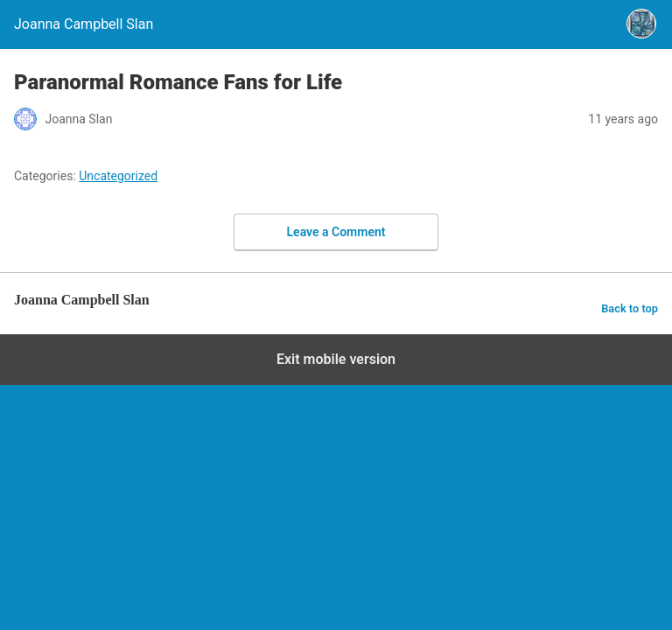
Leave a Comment (336, 232)
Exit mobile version (336, 359)
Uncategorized (118, 176)
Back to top (630, 308)
